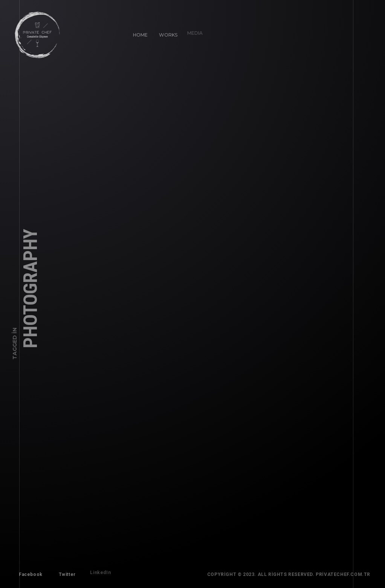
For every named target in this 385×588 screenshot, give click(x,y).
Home (139, 33)
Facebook (29, 573)
